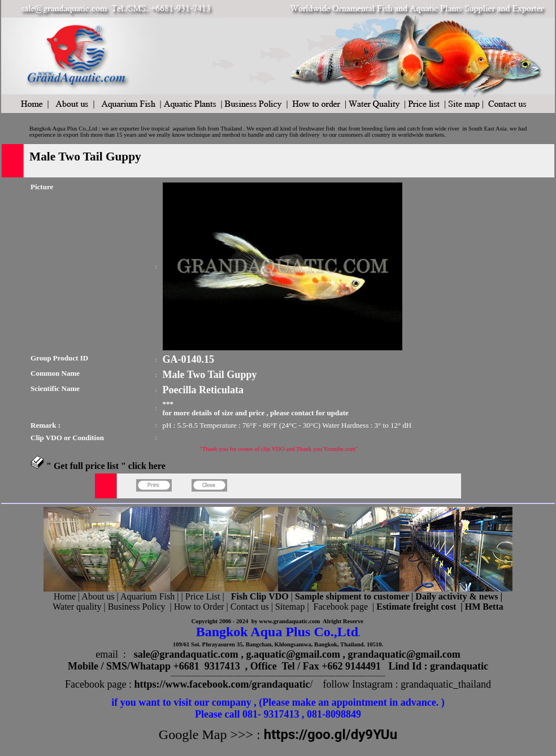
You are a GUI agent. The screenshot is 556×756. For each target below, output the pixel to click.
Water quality (77, 607)
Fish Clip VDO (260, 596)
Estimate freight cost (416, 607)
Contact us (250, 607)
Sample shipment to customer (352, 596)
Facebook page (341, 607)
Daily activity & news (457, 596)
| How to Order (196, 607)
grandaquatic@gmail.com (404, 654)
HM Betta (484, 607)
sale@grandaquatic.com (186, 654)
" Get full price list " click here (106, 466)
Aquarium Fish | (151, 596)
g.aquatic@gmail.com (293, 654)
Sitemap (290, 607)
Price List (204, 596)
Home (65, 596)
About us (98, 596)
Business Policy (137, 607)
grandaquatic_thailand (446, 684)
